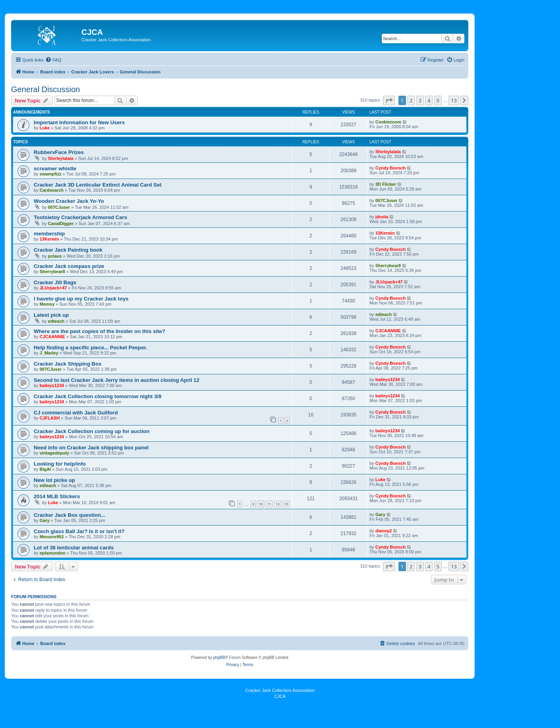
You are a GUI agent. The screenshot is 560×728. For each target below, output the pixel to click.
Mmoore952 (52, 537)
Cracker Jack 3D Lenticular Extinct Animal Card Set (98, 185)
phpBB (219, 658)
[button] (389, 100)
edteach (56, 321)
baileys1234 (52, 385)
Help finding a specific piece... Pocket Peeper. (90, 348)
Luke (45, 128)
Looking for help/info (60, 464)
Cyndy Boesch (391, 168)
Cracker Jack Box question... (69, 515)
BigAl (45, 469)
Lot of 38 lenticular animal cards (74, 548)
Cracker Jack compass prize (69, 266)
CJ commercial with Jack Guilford (76, 413)
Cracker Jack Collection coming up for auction (92, 431)
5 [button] (438, 100)
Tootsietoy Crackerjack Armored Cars (80, 217)
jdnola (382, 217)
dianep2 (384, 531)
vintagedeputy (55, 453)
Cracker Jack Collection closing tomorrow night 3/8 (98, 396)
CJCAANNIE (52, 337)
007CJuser (59, 207)
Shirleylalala (61, 158)
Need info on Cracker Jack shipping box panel (91, 448)
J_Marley (49, 353)
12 (277, 504)
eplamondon (53, 553)
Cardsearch (52, 190)
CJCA (280, 696)
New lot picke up (54, 480)
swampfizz (51, 174)
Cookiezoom (388, 122)
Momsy (47, 304)
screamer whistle (55, 169)
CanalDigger (61, 223)
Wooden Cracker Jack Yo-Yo (69, 201)
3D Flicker (386, 184)
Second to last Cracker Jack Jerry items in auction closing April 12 (116, 380)
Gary (45, 520)
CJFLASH (50, 418)
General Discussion (45, 89)
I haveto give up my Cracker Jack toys (81, 299)
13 (286, 504)
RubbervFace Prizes (59, 152)
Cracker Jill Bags (55, 282)
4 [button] (429, 100)
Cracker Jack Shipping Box (68, 364)
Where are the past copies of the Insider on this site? (99, 331)
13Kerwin (49, 239)
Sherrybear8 (52, 272)
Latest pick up (51, 315)
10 (261, 504)
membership (49, 234)
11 (269, 504)
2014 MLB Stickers (57, 496)
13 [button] (454, 100)
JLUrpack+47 (53, 288)
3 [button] (420, 100)
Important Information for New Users (79, 122)
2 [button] (411, 100)
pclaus (55, 256)
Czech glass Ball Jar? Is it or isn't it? (79, 531)
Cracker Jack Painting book (68, 250)
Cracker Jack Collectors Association (280, 690)
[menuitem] (53, 60)
